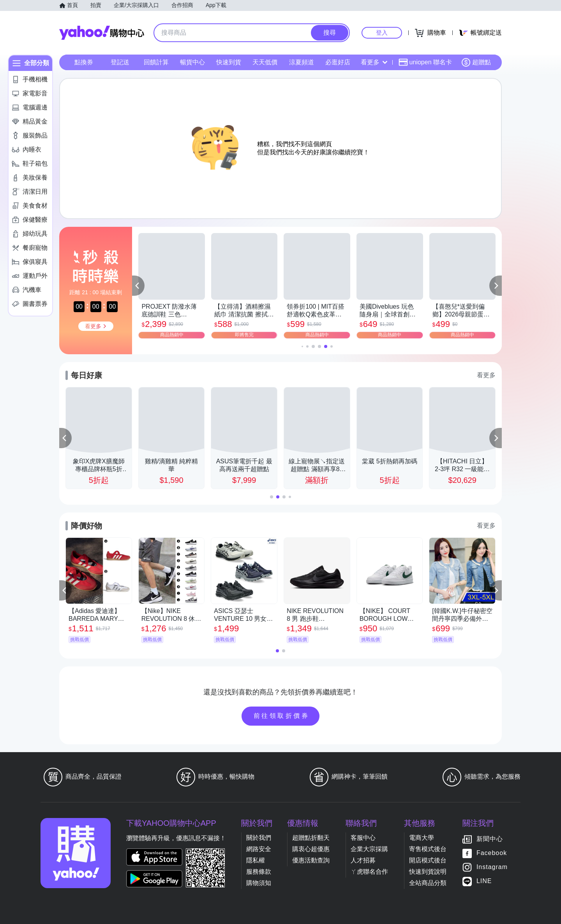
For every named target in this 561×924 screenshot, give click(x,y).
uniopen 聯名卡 (425, 62)
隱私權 (256, 860)
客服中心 (363, 838)
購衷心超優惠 (311, 849)
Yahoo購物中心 (102, 33)
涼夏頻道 (302, 62)
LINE (484, 881)
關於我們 (259, 838)
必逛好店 (338, 62)
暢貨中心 (192, 62)
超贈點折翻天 (311, 838)
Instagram (492, 867)
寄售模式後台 (428, 849)
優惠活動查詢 (311, 860)
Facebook (492, 853)
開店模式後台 (428, 860)
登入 (382, 33)
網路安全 (259, 849)
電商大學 (422, 838)
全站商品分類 (428, 883)
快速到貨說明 (428, 872)
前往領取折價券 (282, 716)
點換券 (84, 62)
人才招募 (363, 860)
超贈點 (476, 62)
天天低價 (265, 62)
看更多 (374, 62)
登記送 (120, 62)
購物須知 (259, 883)
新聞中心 (490, 839)
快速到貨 (229, 62)
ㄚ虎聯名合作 (369, 872)
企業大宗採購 (369, 849)
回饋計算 (156, 62)
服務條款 (259, 872)
